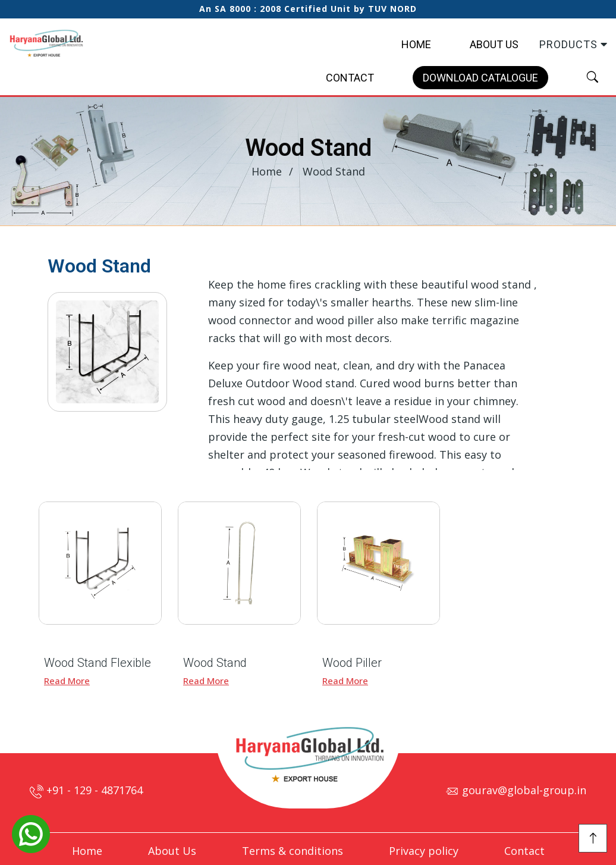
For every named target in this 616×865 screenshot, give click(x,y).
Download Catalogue (480, 78)
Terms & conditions (293, 851)
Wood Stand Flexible (98, 663)
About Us (494, 44)
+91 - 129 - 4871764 (86, 790)
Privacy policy (424, 851)
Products (573, 44)
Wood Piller (352, 663)
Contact (350, 78)
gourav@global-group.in (516, 790)
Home (416, 44)
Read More (67, 681)
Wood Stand (215, 663)
